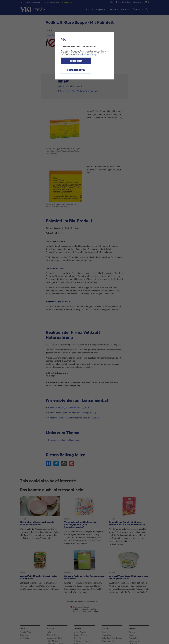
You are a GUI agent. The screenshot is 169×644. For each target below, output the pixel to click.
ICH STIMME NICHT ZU (76, 70)
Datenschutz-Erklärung (87, 55)
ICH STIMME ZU (76, 61)
